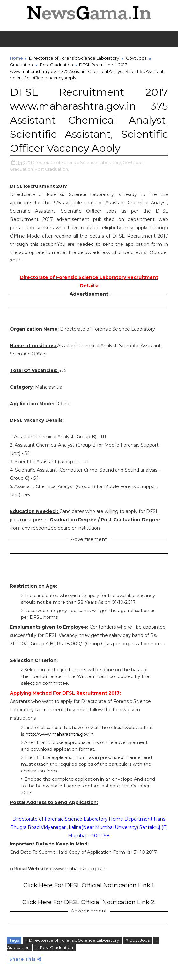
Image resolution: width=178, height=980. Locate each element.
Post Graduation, (52, 169)
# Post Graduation (55, 947)
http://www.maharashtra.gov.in (59, 734)
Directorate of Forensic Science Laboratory (74, 58)
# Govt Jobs (137, 940)
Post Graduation (56, 65)
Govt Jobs (136, 58)
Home (16, 58)
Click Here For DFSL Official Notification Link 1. (89, 885)
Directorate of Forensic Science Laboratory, (76, 162)
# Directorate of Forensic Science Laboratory (72, 940)
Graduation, (22, 169)
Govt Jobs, (133, 162)
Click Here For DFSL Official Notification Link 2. (89, 902)
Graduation (21, 65)
